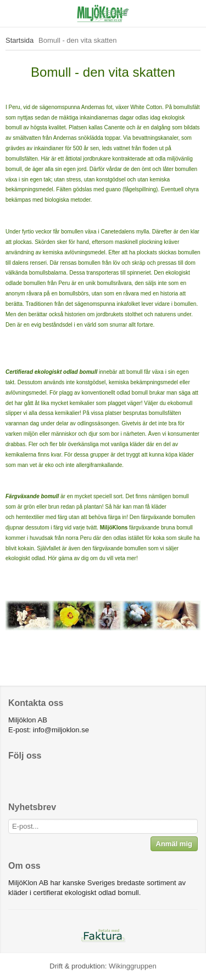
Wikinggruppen (133, 966)
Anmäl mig (174, 844)
